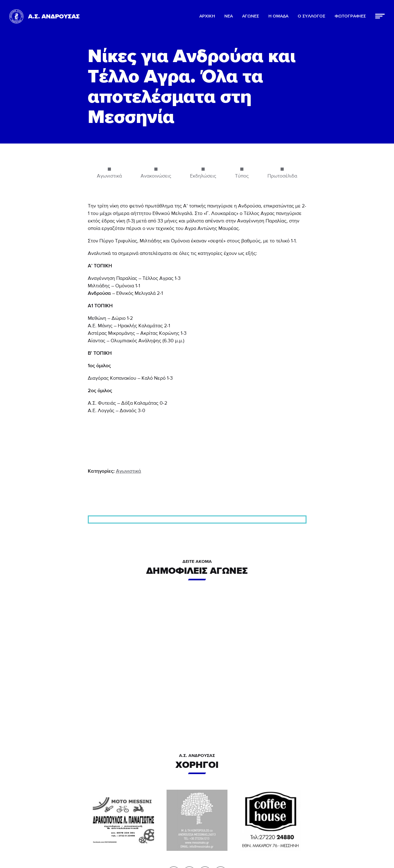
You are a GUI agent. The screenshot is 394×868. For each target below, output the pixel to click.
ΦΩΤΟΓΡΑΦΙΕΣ (350, 16)
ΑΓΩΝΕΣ (251, 16)
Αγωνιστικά (129, 471)
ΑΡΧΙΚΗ (207, 16)
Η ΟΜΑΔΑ (278, 16)
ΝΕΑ (229, 16)
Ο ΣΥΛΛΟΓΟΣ (312, 16)
